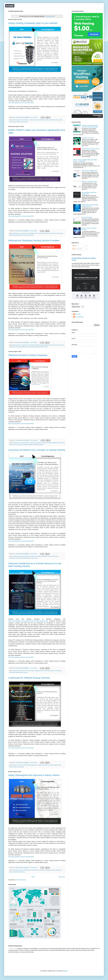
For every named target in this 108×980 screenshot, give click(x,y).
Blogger (65, 971)
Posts (75, 246)
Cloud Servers (25, 120)
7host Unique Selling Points (89, 171)
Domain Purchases (87, 217)
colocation (32, 345)
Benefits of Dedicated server (90, 182)
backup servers (17, 120)
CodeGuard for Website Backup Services (29, 678)
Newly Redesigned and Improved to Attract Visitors (34, 775)
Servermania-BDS (21, 347)
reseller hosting (53, 765)
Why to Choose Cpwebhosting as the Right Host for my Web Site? (85, 160)
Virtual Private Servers (22, 122)
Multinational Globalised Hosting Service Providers (34, 241)
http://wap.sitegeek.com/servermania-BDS (21, 103)
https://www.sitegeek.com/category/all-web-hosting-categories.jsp (28, 621)
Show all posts (50, 16)
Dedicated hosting (39, 345)
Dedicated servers (54, 120)
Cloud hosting (32, 443)
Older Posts (62, 877)
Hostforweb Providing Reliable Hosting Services (90, 206)
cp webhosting (79, 317)
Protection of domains (88, 138)
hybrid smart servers (44, 233)
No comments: (35, 117)
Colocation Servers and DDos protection (39, 120)
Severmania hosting (17, 235)
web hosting (34, 558)
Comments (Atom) (21, 880)
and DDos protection (18, 870)
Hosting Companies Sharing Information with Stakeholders (90, 126)
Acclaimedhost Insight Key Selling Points (89, 193)
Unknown (78, 314)
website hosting (23, 672)
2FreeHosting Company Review (91, 149)
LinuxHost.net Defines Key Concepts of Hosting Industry (37, 450)
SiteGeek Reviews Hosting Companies (28, 355)
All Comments (77, 249)
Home (33, 877)
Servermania (53, 233)
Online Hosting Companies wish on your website (33, 23)
